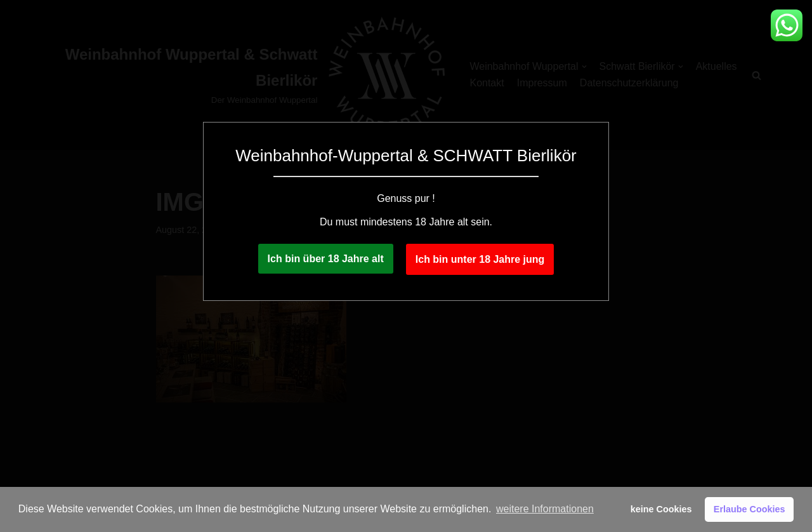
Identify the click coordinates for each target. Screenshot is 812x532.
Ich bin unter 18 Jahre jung (480, 259)
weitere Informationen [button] (545, 509)
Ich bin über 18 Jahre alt (326, 259)
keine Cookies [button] (661, 509)
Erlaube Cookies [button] (750, 509)
